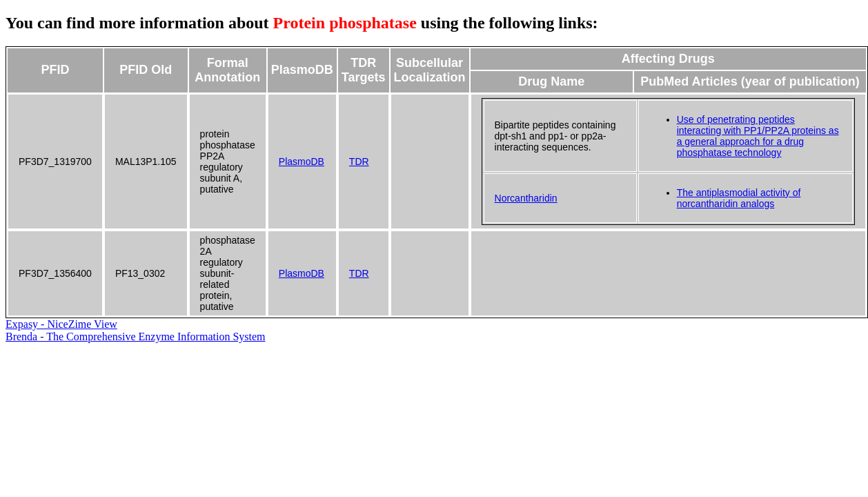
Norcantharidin (526, 198)
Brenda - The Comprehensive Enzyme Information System (136, 337)
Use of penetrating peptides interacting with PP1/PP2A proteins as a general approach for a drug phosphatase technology (758, 136)
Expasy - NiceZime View (61, 324)
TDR (359, 162)
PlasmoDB (302, 162)
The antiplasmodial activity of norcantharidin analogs (739, 198)
